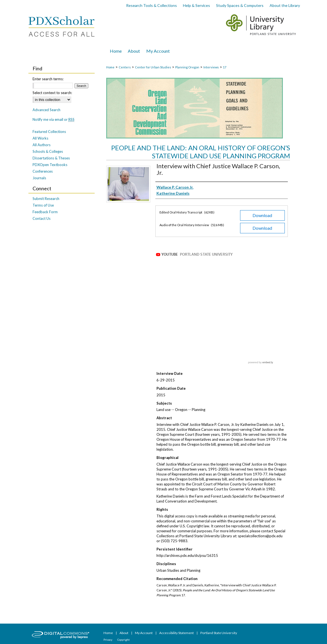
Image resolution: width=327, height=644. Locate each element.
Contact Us (42, 218)
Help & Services (196, 5)
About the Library (285, 5)
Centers (125, 67)
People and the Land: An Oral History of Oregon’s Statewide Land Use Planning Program (201, 152)
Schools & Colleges (48, 151)
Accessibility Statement (177, 633)
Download (262, 215)
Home (110, 67)
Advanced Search (46, 110)
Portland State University (219, 633)
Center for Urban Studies (153, 67)
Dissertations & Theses (51, 158)
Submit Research (46, 199)
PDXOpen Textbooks (50, 165)
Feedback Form (45, 212)
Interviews (211, 67)
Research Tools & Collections (151, 5)
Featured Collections (49, 132)
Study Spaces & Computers (240, 5)
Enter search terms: (48, 79)
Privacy (108, 640)
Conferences (43, 171)
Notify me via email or (54, 119)
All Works (40, 138)
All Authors (42, 145)
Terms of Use (43, 205)
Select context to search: (52, 93)
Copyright (123, 640)
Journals (39, 178)
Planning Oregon (187, 67)
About (124, 633)
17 (225, 67)
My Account (144, 633)
